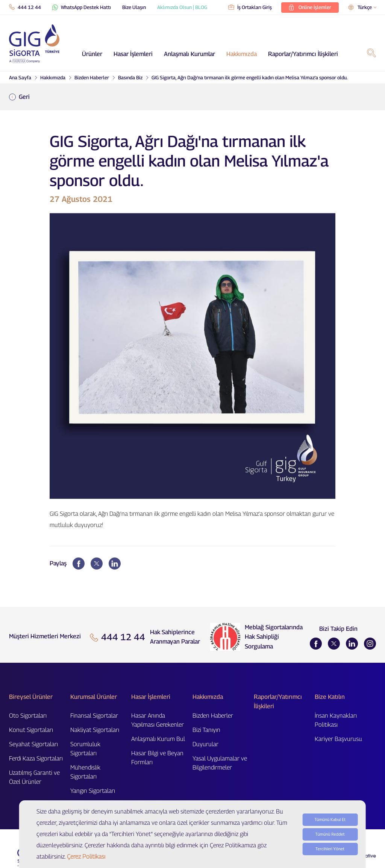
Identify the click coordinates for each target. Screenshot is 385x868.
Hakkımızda (242, 54)
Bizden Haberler (92, 77)
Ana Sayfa (20, 77)
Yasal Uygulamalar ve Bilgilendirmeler (220, 763)
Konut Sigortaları (31, 730)
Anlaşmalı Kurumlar (189, 54)
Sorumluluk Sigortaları (85, 749)
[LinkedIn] (352, 644)
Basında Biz (130, 77)
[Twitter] (334, 644)
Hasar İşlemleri (133, 54)
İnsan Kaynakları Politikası (336, 720)
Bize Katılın (330, 697)
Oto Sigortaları (28, 716)
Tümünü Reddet (330, 852)
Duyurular (205, 744)
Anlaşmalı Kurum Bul (158, 739)
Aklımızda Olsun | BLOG (182, 7)
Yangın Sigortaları (93, 791)
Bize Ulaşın (134, 7)
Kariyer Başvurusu (338, 739)
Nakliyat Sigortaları (95, 730)
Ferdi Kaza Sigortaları (36, 758)
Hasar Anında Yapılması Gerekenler (158, 720)
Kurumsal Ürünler (94, 697)
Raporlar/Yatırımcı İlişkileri (303, 54)
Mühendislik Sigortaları (85, 772)
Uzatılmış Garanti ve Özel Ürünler (34, 777)
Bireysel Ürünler (31, 697)
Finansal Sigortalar (94, 716)
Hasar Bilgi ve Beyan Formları (157, 758)
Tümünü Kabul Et (330, 838)
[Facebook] (316, 644)
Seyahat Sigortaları (33, 744)
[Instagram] (370, 644)
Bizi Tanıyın (206, 730)
